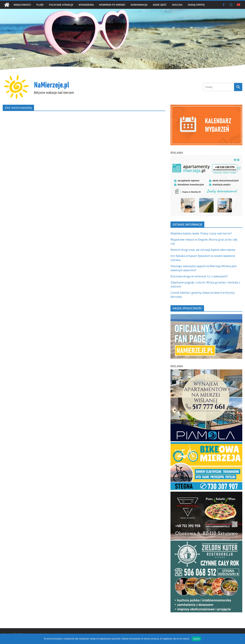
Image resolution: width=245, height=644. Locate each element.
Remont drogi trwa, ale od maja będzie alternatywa (203, 250)
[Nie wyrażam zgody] (241, 639)
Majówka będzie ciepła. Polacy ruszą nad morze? (201, 233)
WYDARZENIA (86, 5)
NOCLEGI (177, 5)
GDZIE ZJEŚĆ (160, 5)
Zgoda (196, 639)
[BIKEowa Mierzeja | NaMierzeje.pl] (206, 444)
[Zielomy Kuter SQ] (206, 543)
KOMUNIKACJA (139, 5)
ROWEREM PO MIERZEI (112, 5)
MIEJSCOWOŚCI (22, 5)
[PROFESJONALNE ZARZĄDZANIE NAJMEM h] (206, 371)
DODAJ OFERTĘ (196, 5)
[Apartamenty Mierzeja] (206, 157)
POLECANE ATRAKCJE (61, 5)
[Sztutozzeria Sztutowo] (206, 494)
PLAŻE (40, 5)
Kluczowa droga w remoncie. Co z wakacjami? (199, 276)
